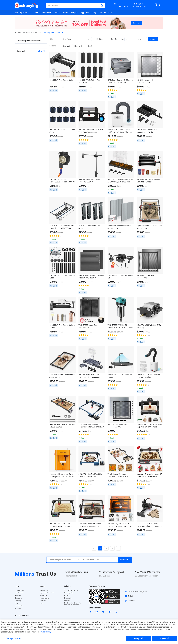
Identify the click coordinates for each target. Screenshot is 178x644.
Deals (65, 13)
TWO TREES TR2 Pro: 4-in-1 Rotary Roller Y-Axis (148, 131)
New (36, 13)
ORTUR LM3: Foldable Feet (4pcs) (89, 227)
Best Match (67, 46)
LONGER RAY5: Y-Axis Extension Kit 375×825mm (62, 426)
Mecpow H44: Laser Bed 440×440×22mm (117, 426)
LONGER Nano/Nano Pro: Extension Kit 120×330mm (89, 376)
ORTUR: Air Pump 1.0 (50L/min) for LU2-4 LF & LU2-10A (120, 81)
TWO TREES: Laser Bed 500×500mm (88, 326)
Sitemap (18, 608)
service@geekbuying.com (136, 592)
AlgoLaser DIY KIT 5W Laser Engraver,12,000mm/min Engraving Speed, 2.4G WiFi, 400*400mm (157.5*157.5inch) (91, 525)
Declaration (68, 598)
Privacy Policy (45, 632)
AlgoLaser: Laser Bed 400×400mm (145, 277)
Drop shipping (44, 598)
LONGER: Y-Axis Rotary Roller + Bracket (62, 326)
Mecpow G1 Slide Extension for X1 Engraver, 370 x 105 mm (120, 181)
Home (17, 33)
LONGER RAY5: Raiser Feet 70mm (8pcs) (89, 81)
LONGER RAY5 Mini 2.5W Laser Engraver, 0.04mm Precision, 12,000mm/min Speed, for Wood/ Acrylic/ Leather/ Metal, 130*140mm (149, 426)
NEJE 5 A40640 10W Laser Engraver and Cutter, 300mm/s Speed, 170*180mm (149, 525)
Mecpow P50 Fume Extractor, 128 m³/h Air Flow (148, 376)
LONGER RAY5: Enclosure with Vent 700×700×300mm (91, 131)
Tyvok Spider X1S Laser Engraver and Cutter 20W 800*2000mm (118, 475)
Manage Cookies (14, 638)
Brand (57, 13)
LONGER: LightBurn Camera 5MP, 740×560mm (90, 181)
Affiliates (43, 601)
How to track (19, 593)
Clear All (42, 51)
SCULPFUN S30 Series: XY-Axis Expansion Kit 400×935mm (62, 227)
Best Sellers (47, 13)
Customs (67, 601)
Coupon (74, 13)
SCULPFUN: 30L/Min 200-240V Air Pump (149, 326)
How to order (19, 590)
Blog (94, 13)
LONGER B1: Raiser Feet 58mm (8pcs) (62, 131)
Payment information (47, 593)
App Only (85, 13)
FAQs (17, 603)
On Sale (112, 39)
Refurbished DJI (106, 13)
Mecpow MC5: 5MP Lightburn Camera (120, 376)
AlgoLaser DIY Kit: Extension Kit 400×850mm (149, 227)
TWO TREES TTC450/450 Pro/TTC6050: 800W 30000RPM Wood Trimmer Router (120, 326)
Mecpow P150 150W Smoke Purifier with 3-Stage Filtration (120, 131)
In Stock (99, 39)
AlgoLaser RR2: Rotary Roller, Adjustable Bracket (148, 181)
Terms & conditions (71, 590)
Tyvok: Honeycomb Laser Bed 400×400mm (120, 227)
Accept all (138, 638)
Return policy (69, 593)
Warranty (18, 601)
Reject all (164, 638)
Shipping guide (45, 590)
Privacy (67, 595)
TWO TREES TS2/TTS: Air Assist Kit (120, 277)
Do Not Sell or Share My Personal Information (72, 604)
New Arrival (79, 46)
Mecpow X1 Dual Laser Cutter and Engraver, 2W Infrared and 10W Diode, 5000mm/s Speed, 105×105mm (62, 475)
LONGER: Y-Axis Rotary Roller (61, 80)
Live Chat (130, 601)
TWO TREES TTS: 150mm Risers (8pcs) (62, 277)
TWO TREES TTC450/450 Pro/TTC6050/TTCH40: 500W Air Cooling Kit (62, 181)
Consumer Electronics (31, 33)
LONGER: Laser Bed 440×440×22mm (145, 81)
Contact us (18, 598)
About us (18, 595)
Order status (19, 606)
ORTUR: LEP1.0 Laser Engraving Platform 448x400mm (91, 277)
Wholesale (43, 595)
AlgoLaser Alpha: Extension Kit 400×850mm (62, 376)
